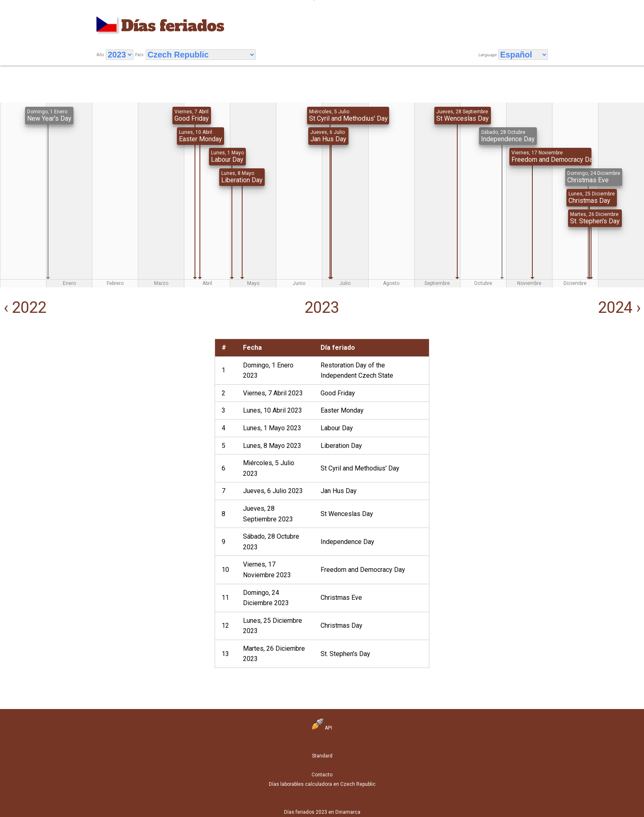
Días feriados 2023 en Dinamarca (322, 812)
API (322, 728)
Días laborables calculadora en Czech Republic (322, 784)
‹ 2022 (23, 308)
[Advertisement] (107, 396)
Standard (322, 756)
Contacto (322, 775)
